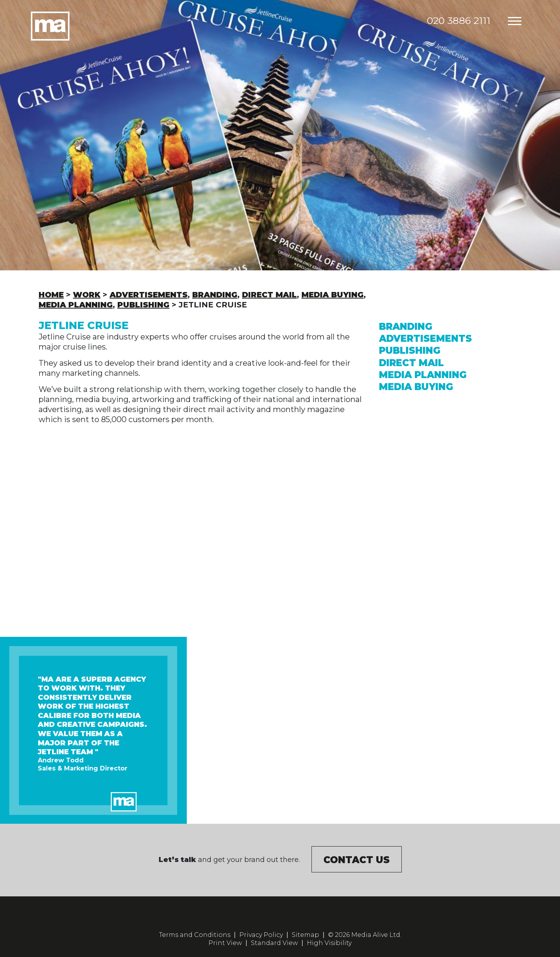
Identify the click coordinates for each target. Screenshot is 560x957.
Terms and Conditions (195, 935)
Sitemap (305, 935)
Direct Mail (411, 363)
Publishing (410, 350)
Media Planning (423, 375)
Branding (406, 327)
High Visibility (329, 943)
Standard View (274, 943)
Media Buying (416, 387)
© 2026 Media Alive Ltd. (365, 935)
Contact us (357, 860)
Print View (225, 943)
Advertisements (425, 339)
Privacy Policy (261, 935)
